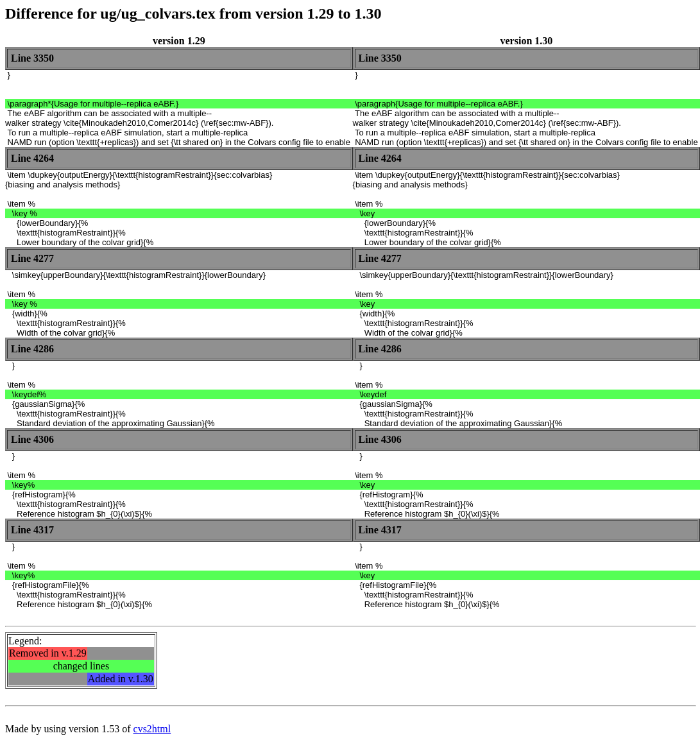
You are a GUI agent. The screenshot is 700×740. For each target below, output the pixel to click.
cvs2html (152, 729)
